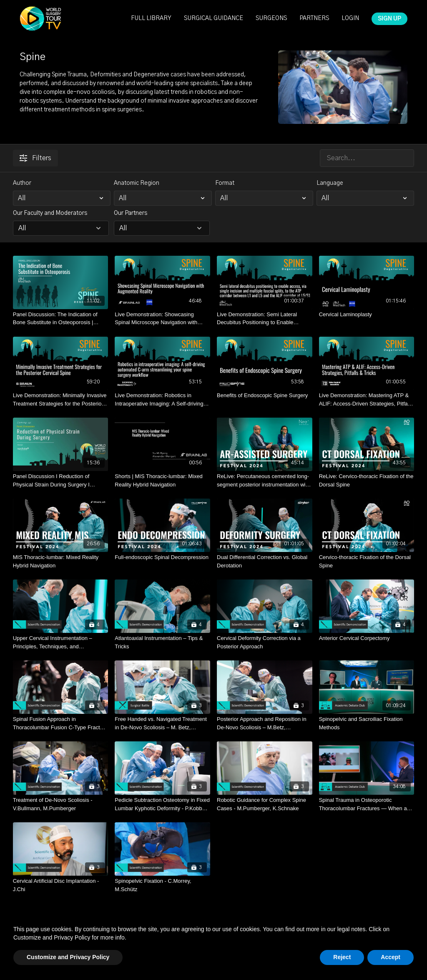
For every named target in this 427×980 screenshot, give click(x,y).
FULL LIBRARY (151, 18)
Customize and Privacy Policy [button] (68, 957)
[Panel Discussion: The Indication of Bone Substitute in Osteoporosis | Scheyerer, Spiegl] (61, 319)
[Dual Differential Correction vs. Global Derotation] (265, 561)
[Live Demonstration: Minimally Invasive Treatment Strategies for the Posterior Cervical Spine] (61, 399)
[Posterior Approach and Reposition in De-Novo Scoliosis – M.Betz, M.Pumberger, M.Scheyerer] (265, 723)
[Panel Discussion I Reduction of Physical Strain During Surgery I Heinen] (61, 480)
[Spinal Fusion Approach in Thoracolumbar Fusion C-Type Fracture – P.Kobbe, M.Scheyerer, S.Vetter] (61, 723)
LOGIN (350, 18)
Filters (35, 158)
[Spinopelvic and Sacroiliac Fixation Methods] (367, 723)
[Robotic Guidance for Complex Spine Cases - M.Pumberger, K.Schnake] (265, 804)
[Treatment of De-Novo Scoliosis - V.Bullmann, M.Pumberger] (61, 804)
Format (225, 183)
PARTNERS (314, 18)
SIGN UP (389, 19)
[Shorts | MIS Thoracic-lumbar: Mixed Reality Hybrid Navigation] (162, 480)
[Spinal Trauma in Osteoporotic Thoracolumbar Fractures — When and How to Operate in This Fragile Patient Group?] (367, 804)
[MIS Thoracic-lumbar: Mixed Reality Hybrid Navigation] (61, 561)
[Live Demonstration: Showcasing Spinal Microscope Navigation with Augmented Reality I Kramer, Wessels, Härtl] (162, 319)
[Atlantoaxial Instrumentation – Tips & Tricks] (162, 642)
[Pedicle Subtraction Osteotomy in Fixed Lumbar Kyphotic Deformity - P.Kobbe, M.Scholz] (162, 804)
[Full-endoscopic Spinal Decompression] (162, 557)
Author (22, 183)
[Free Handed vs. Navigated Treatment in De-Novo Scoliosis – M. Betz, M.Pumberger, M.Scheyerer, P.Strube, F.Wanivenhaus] (162, 723)
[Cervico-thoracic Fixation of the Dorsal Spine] (367, 561)
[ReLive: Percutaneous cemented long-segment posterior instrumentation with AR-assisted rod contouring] (265, 480)
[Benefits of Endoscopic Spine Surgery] (265, 396)
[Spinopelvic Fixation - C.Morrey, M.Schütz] (162, 885)
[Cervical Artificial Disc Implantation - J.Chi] (61, 885)
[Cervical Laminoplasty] (367, 315)
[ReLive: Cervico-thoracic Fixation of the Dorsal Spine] (367, 480)
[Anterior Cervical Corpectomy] (367, 638)
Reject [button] (342, 957)
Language (330, 183)
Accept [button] (391, 957)
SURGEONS (271, 18)
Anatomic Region (137, 183)
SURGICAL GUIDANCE (213, 18)
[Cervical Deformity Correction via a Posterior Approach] (265, 642)
